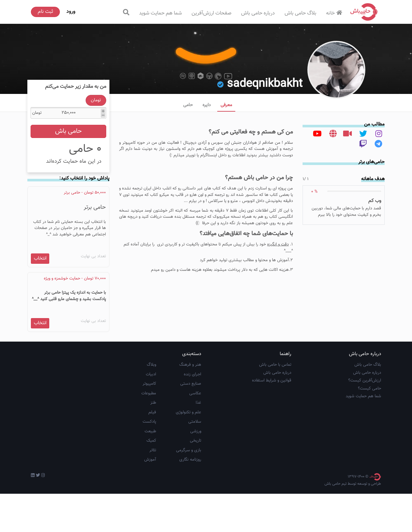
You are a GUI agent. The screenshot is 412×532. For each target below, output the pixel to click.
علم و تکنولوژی (188, 451)
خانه (335, 13)
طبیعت (150, 470)
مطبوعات (149, 432)
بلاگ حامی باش (300, 13)
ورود (71, 12)
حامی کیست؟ (370, 427)
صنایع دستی (191, 422)
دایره (207, 105)
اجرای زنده (192, 413)
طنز (153, 441)
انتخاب (40, 278)
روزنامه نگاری (190, 498)
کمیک (151, 479)
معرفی (226, 105)
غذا (198, 441)
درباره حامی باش (258, 13)
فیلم (152, 451)
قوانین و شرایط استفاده (272, 419)
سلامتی (195, 460)
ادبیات (151, 413)
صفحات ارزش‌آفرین (211, 13)
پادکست (149, 460)
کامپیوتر (149, 422)
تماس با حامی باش (275, 403)
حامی (188, 105)
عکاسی (195, 432)
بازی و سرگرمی (189, 489)
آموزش (150, 498)
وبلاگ (151, 403)
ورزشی (196, 470)
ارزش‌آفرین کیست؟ (365, 419)
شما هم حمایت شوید (160, 13)
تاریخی (196, 479)
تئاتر (153, 489)
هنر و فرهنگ (190, 403)
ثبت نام (45, 12)
